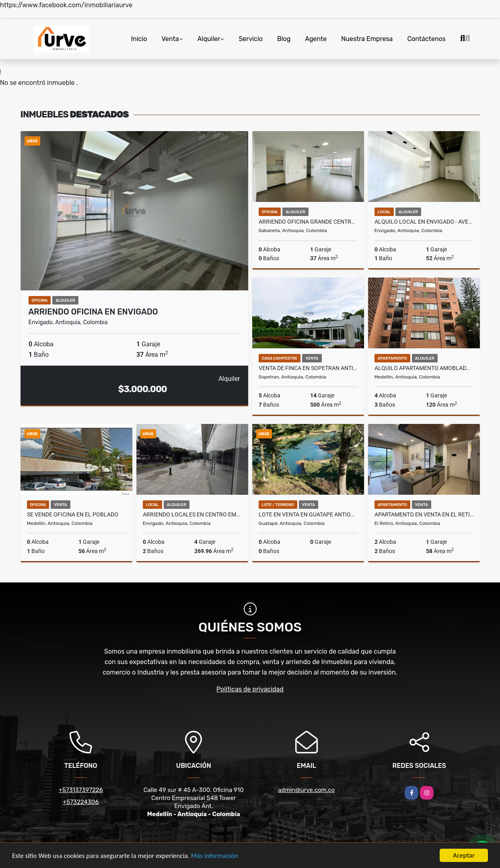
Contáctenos (426, 39)
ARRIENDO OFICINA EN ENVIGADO (93, 312)
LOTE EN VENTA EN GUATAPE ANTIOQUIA (308, 514)
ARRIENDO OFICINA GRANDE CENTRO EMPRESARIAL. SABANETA (308, 222)
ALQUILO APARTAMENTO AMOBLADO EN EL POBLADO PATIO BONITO (424, 368)
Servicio (251, 39)
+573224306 (81, 802)
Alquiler (209, 39)
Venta (170, 39)
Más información (214, 856)
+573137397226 (81, 790)
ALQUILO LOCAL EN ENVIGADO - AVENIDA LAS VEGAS (424, 222)
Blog (284, 39)
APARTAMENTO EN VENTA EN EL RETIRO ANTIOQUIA (424, 514)
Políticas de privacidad (250, 689)
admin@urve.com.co (306, 790)
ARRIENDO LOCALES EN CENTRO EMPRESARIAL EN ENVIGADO (192, 514)
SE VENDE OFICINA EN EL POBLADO (73, 514)
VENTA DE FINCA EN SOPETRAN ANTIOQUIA (308, 368)
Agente (316, 39)
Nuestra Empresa (367, 39)
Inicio (139, 39)
